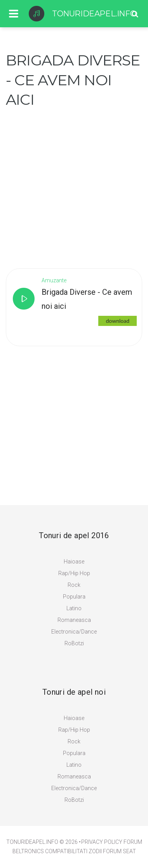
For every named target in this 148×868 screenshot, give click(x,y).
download (118, 321)
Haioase (74, 562)
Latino (74, 608)
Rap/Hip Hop (74, 573)
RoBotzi (74, 643)
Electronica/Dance (74, 632)
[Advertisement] (74, 184)
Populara (74, 597)
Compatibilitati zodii (73, 851)
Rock (74, 585)
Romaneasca (74, 620)
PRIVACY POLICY (102, 842)
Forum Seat (119, 851)
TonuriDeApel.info (32, 842)
